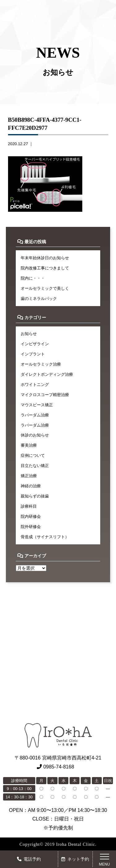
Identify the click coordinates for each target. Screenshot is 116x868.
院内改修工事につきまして (45, 268)
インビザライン (35, 344)
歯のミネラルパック (39, 299)
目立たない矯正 (35, 466)
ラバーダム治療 (35, 415)
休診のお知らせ (35, 435)
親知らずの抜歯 (35, 496)
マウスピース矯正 (37, 405)
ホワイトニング (35, 385)
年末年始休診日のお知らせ (45, 258)
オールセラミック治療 (41, 364)
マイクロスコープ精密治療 (45, 395)
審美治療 (29, 445)
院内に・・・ (33, 278)
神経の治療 (31, 486)
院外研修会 (31, 527)
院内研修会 (31, 516)
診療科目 (29, 506)
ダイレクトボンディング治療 (47, 374)
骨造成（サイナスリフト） (45, 537)
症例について (33, 455)
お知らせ (29, 334)
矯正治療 (29, 476)
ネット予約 (75, 859)
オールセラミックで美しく (45, 288)
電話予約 (29, 859)
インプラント (33, 354)
